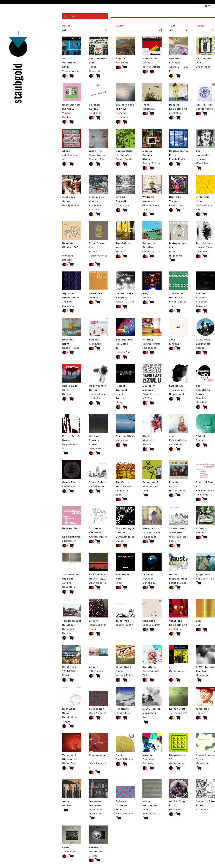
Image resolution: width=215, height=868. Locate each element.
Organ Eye (72, 474)
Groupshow (125, 191)
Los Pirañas (205, 52)
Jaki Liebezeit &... (72, 145)
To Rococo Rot (179, 701)
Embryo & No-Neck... (152, 476)
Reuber (152, 285)
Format (201, 26)
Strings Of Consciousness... (99, 241)
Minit (125, 568)
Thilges (152, 661)
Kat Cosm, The (205, 566)
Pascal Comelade (99, 54)
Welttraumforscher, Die (179, 524)
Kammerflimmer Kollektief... (99, 382)
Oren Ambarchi (99, 701)
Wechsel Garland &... (152, 568)
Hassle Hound (72, 333)
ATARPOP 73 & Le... (179, 54)
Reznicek (179, 795)
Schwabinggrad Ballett (125, 524)
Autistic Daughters (99, 432)
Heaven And (125, 335)
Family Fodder (125, 145)
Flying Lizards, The (179, 289)
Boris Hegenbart (179, 239)
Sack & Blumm (152, 612)
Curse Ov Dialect (72, 380)
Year (172, 26)
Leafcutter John (125, 478)
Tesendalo (72, 839)
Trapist (125, 237)
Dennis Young (205, 96)
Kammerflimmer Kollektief (179, 98)
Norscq (205, 333)
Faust (72, 661)
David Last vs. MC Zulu (152, 382)
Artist (66, 26)
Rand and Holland (72, 617)
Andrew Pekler (99, 522)
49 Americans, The (152, 193)
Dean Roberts (99, 568)
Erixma (99, 841)
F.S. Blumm (99, 659)
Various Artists (72, 54)
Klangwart (125, 50)
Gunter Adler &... (179, 661)
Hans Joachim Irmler (99, 614)
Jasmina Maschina (72, 289)
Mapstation (205, 661)
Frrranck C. (205, 795)
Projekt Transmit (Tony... (125, 384)
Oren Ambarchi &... (99, 751)
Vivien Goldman (72, 101)
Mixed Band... (205, 147)
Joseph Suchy (125, 612)
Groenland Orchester (152, 749)
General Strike (152, 237)
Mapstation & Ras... (152, 703)
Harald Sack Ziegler (72, 705)
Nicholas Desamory (125, 101)
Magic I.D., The (125, 287)
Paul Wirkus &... (72, 432)
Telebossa (99, 98)
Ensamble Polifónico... (99, 193)
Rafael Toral (99, 474)
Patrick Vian (179, 191)
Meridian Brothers (72, 241)
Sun (205, 612)
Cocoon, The (99, 145)
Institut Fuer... (125, 701)
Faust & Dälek (179, 568)
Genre (120, 26)
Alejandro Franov (152, 430)
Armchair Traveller (205, 289)
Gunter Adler (179, 749)
